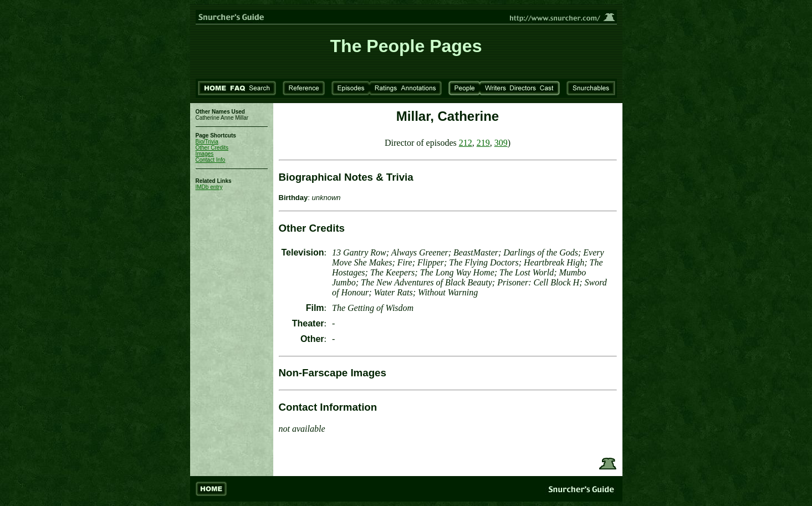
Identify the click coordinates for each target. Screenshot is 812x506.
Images (205, 154)
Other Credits (212, 148)
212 (466, 143)
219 (483, 143)
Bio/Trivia (207, 142)
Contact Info (211, 160)
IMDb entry (209, 187)
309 (501, 143)
